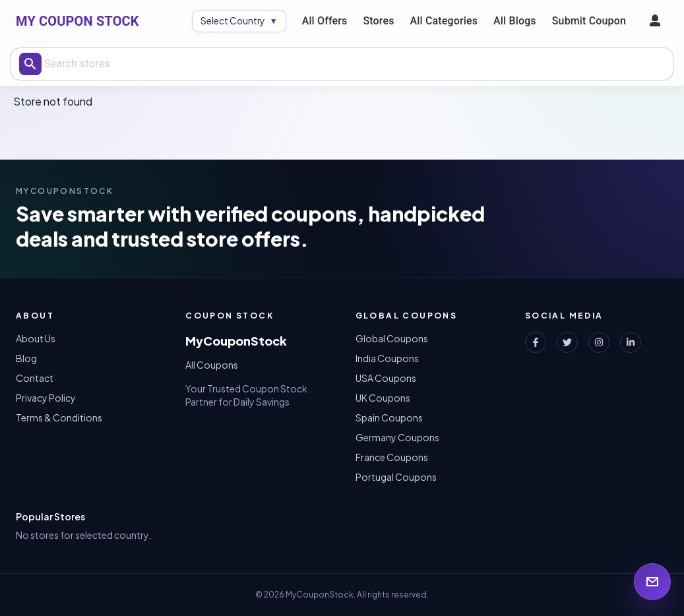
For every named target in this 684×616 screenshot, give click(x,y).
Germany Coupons (397, 437)
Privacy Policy (46, 398)
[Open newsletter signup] (652, 582)
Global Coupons (392, 338)
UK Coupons (383, 398)
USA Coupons (386, 378)
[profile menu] (655, 21)
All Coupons (212, 365)
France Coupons (392, 457)
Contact (35, 378)
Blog (26, 358)
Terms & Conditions (59, 417)
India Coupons (387, 358)
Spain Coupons (389, 417)
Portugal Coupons (396, 477)
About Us (36, 338)
